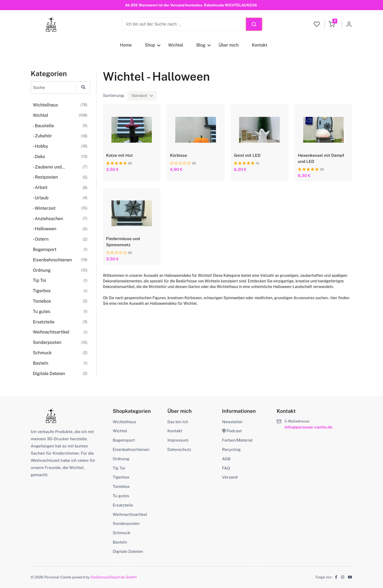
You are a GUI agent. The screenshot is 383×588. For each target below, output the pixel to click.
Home (126, 45)
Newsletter (232, 422)
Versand (230, 477)
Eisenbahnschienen (131, 449)
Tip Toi (119, 468)
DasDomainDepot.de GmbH (114, 577)
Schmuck (122, 533)
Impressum (178, 440)
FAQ (226, 468)
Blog (201, 45)
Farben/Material (237, 440)
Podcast (232, 431)
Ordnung (121, 459)
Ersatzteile (123, 505)
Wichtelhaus (124, 422)
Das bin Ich (178, 422)
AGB (226, 459)
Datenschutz (179, 449)
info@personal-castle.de (308, 427)
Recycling (231, 449)
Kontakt (259, 45)
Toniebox (121, 486)
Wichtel (176, 45)
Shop (150, 45)
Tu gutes (121, 496)
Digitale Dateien (128, 551)
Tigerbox (121, 477)
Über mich (228, 45)
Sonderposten (126, 523)
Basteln (120, 542)
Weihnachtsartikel (130, 514)
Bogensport (124, 440)
